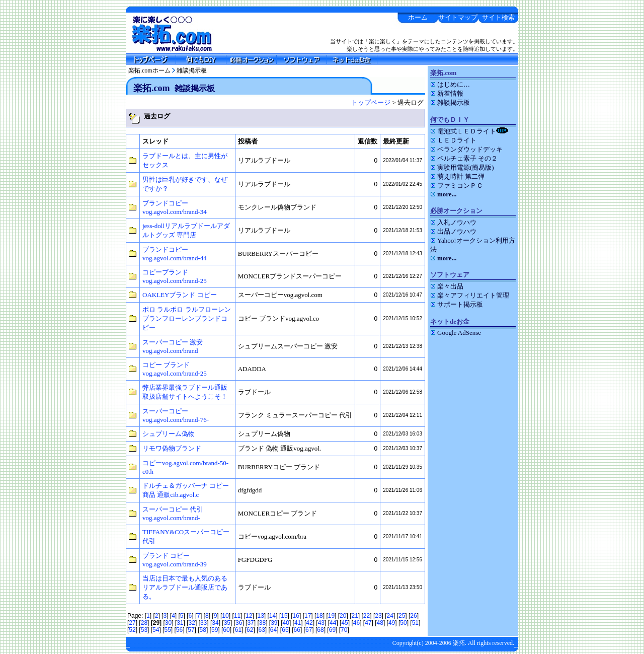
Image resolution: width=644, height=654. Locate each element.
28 (144, 623)
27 (132, 623)
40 (286, 623)
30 (168, 623)
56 (179, 630)
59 (215, 630)
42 (309, 623)
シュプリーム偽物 (169, 434)
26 (413, 616)
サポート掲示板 (457, 304)
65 (285, 630)
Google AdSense (456, 333)
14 (272, 616)
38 (262, 623)
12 (249, 616)
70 (344, 630)
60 (226, 630)
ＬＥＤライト (453, 140)
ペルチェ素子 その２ (464, 158)
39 (274, 623)
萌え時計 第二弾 (457, 176)
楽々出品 (447, 286)
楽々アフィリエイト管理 (470, 295)
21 (354, 616)
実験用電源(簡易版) (462, 167)
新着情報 (447, 93)
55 (167, 630)
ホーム (418, 17)
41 (298, 623)
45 (344, 623)
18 (319, 616)
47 (368, 623)
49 (392, 623)
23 (378, 616)
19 (331, 616)
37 (250, 623)
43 (321, 623)
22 (367, 616)
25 (402, 616)
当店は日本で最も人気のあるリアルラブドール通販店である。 (185, 587)
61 (238, 630)
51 (415, 623)
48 (380, 623)
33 (204, 623)
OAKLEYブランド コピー (180, 295)
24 (390, 616)
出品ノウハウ (453, 231)
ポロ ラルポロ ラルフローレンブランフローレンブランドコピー (187, 318)
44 (333, 623)
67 (309, 630)
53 (144, 630)
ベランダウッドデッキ (466, 149)
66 (297, 630)
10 (225, 616)
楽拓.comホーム (149, 70)
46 (356, 623)
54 (156, 630)
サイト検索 (498, 17)
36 (239, 623)
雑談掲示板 (192, 70)
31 (180, 623)
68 (320, 630)
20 (343, 616)
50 (403, 623)
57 (191, 630)
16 (296, 616)
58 (203, 630)
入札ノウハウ (453, 222)
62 (250, 630)
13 (260, 616)
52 (132, 630)
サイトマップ (458, 17)
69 (332, 630)
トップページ (371, 102)
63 (261, 630)
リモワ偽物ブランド (172, 448)
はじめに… (450, 84)
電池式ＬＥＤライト (469, 131)
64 (273, 630)
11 (237, 616)
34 (215, 623)
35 (227, 623)
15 (284, 616)
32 (192, 623)
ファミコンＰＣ (457, 186)
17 (308, 616)
